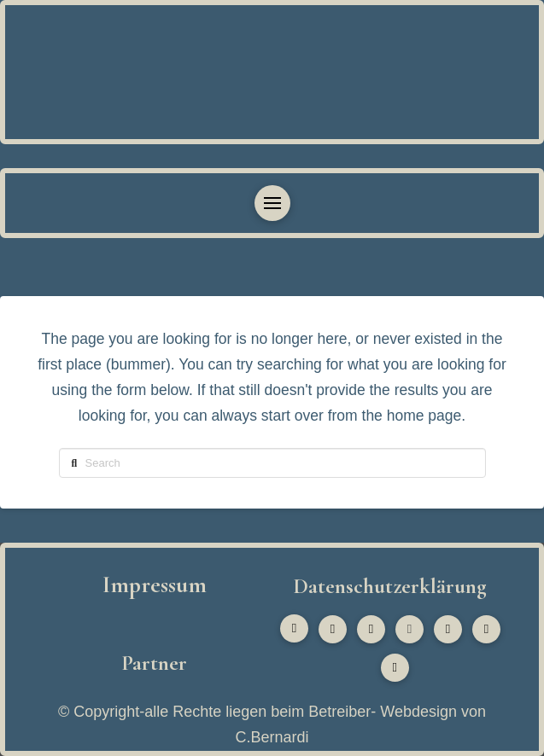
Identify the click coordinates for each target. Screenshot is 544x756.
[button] (272, 203)
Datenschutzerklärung (390, 586)
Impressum (155, 584)
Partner (154, 663)
